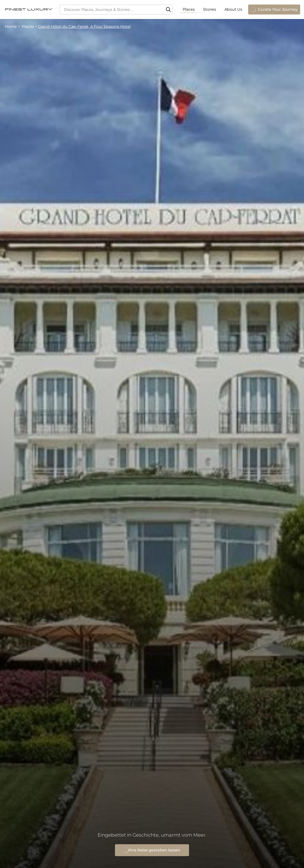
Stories (210, 9)
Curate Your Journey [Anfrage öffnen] (274, 10)
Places (189, 9)
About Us (233, 9)
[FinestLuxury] (29, 10)
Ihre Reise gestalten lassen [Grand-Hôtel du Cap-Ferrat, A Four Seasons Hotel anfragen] (152, 850)
